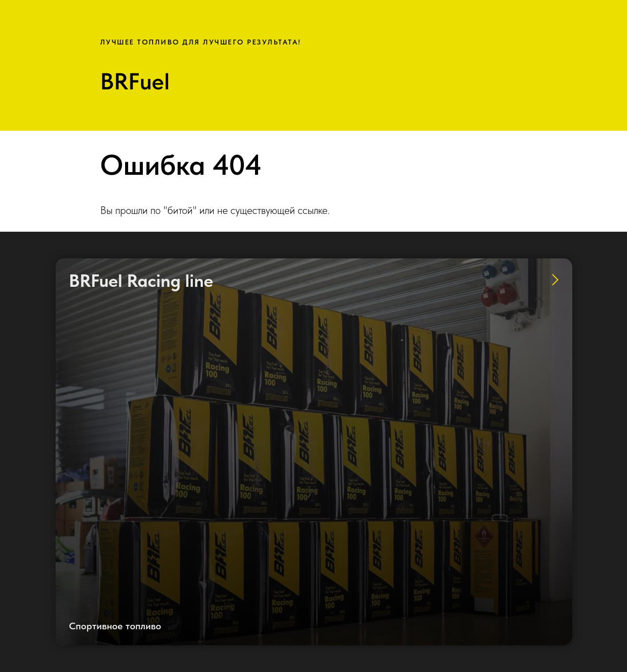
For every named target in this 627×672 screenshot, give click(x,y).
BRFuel (135, 81)
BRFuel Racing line (141, 281)
